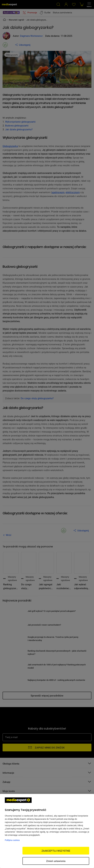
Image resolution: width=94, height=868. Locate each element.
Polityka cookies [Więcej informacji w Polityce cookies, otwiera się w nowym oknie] (12, 840)
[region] (47, 831)
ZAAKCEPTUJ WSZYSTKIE (56, 851)
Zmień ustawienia (56, 861)
